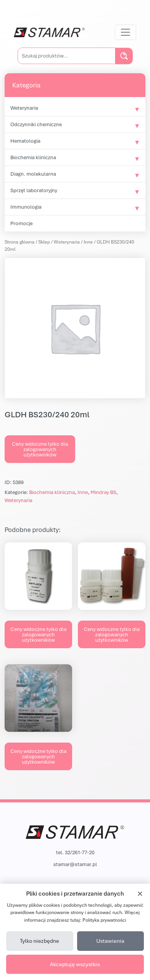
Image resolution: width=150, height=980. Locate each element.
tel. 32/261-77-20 (75, 852)
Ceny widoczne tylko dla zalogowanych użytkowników (40, 449)
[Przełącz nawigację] (125, 32)
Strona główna (20, 242)
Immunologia (26, 207)
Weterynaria (24, 108)
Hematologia (25, 141)
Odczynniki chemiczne (36, 124)
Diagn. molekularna (33, 174)
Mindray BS (103, 492)
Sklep (44, 242)
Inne (88, 242)
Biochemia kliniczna (33, 157)
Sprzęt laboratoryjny (34, 190)
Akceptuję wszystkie (75, 964)
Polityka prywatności (104, 920)
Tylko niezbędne (40, 941)
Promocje (21, 223)
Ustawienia (110, 941)
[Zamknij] (140, 894)
